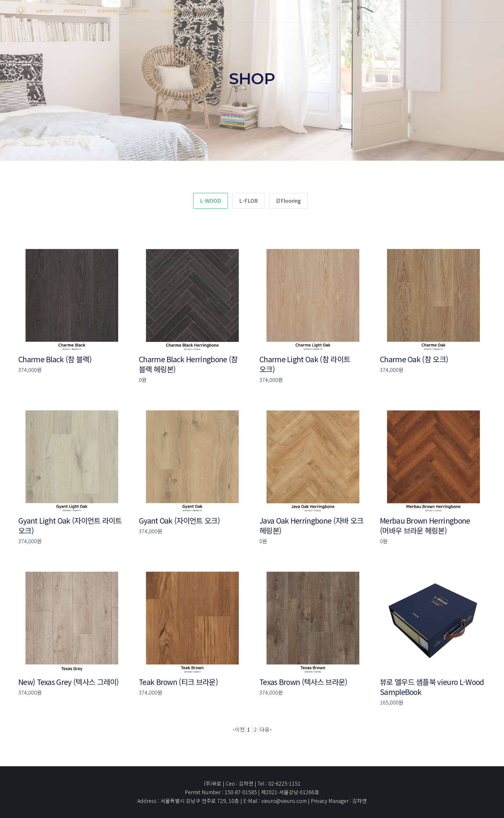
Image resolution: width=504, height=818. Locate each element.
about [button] (45, 11)
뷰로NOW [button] (107, 11)
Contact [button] (172, 11)
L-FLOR (248, 201)
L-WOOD (211, 201)
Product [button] (75, 11)
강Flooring (288, 201)
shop (201, 11)
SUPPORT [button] (139, 11)
